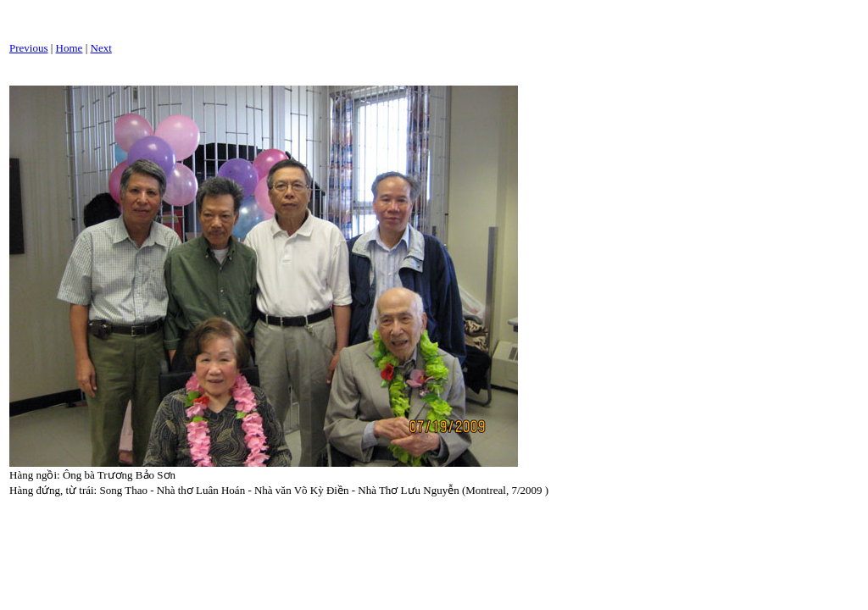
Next (101, 48)
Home (70, 48)
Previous (29, 48)
